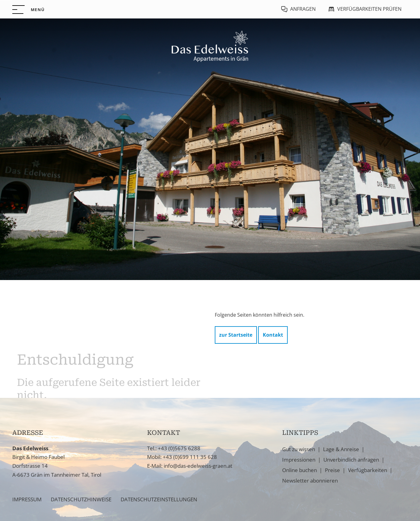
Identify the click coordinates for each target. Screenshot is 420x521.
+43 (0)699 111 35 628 (190, 457)
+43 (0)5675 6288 (179, 448)
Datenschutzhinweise (81, 499)
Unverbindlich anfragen (351, 460)
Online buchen (300, 470)
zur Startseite (236, 336)
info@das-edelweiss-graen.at (198, 466)
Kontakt (273, 336)
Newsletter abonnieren (310, 481)
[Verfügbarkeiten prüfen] (365, 9)
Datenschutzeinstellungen (159, 499)
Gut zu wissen (299, 449)
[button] (28, 10)
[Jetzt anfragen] (298, 9)
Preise (332, 470)
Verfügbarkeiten (368, 470)
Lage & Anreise (341, 449)
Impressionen (299, 460)
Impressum (27, 499)
